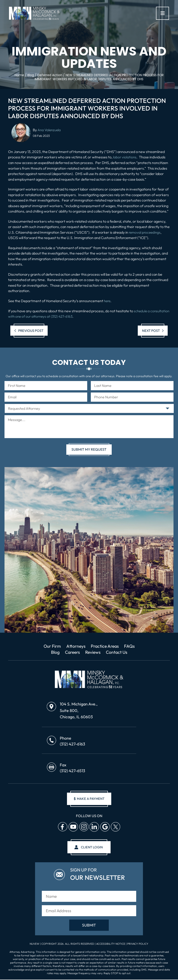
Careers (71, 652)
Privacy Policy (138, 945)
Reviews (93, 652)
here (108, 301)
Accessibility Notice (111, 945)
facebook (62, 827)
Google (105, 827)
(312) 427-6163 (72, 744)
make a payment (89, 799)
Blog (53, 652)
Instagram (84, 827)
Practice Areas (106, 646)
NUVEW (34, 945)
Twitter (115, 827)
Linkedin (94, 827)
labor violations (125, 157)
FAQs (132, 646)
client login (92, 848)
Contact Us (119, 652)
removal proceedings (145, 232)
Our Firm (50, 646)
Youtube (73, 827)
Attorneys (75, 646)
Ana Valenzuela (50, 130)
